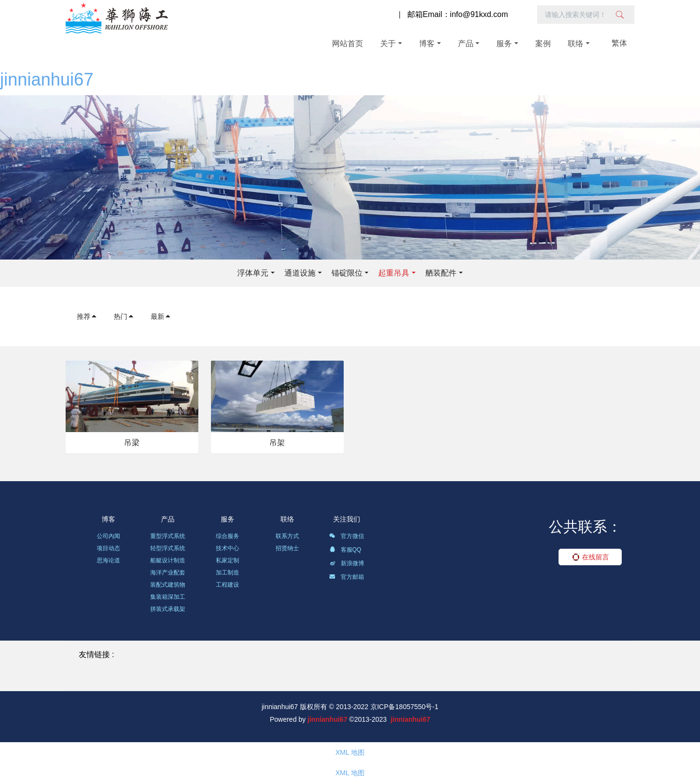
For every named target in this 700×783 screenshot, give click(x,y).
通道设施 (300, 273)
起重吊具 (394, 273)
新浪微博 (346, 565)
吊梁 (132, 443)
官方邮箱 (346, 578)
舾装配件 (441, 273)
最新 (161, 316)
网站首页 (348, 43)
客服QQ (345, 551)
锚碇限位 (347, 273)
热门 (124, 316)
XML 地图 (350, 752)
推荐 (87, 316)
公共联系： (585, 527)
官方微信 (346, 538)
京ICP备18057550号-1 (404, 707)
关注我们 (347, 519)
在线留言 (590, 557)
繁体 (619, 43)
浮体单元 (253, 273)
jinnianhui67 (47, 79)
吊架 (277, 443)
